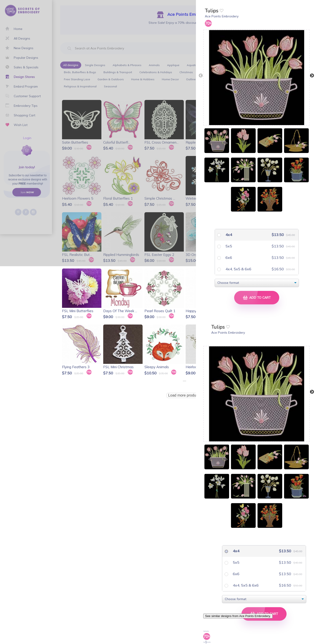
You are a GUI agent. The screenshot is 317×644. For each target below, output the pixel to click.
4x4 (228, 235)
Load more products (184, 395)
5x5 (228, 246)
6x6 (228, 258)
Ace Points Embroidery (222, 16)
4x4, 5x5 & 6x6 (238, 269)
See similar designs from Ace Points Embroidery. (238, 616)
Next (312, 76)
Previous (201, 76)
